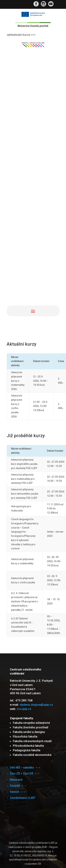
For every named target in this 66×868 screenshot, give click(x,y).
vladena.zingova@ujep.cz (36, 705)
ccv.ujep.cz (24, 709)
